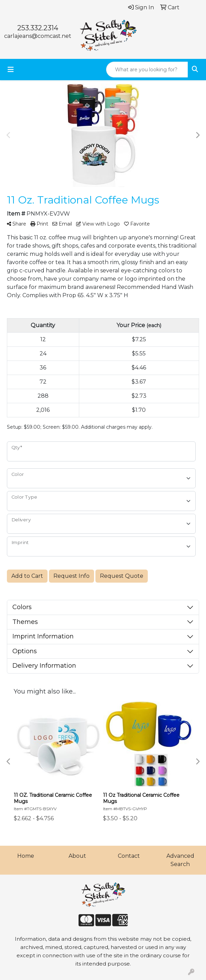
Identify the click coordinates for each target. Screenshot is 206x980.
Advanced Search (180, 860)
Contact (129, 856)
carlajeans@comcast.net (38, 36)
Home (26, 856)
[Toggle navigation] (11, 70)
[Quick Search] (147, 70)
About (77, 856)
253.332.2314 (38, 28)
